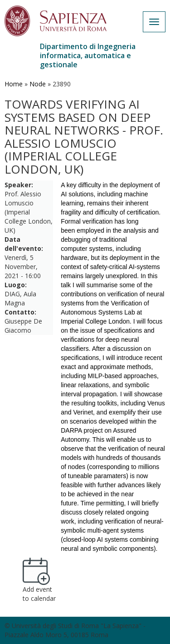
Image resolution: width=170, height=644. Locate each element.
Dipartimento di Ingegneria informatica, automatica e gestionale (88, 55)
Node (38, 84)
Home (14, 84)
